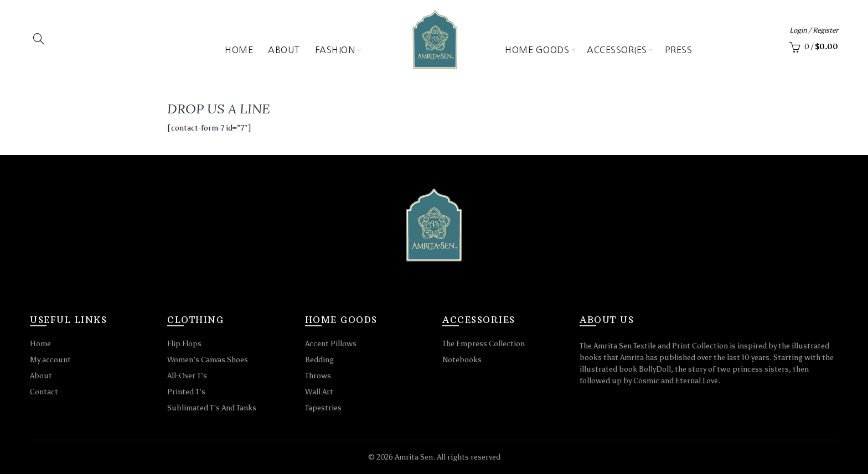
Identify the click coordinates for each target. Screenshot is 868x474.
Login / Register (814, 30)
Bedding (319, 360)
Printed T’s (186, 392)
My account (50, 360)
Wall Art (319, 392)
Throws (318, 376)
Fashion (335, 50)
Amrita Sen (414, 457)
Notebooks (462, 360)
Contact (44, 392)
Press (679, 50)
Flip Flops (184, 344)
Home (239, 50)
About (284, 50)
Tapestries (323, 408)
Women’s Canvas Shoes (208, 360)
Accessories (617, 50)
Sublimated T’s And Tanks (212, 408)
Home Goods (537, 50)
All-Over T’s (187, 376)
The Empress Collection (484, 344)
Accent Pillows (331, 344)
